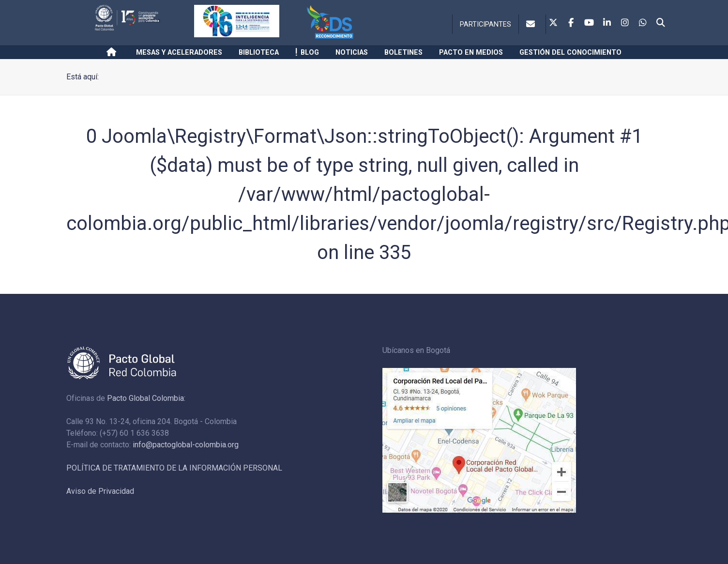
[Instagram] (625, 23)
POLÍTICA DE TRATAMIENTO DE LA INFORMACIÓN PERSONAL (174, 468)
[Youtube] (589, 23)
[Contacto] (532, 24)
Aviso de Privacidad (100, 491)
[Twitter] (553, 23)
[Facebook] (571, 23)
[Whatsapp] (643, 23)
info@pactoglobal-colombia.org (186, 445)
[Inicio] (113, 52)
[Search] (661, 23)
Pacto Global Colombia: (146, 398)
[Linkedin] (607, 23)
